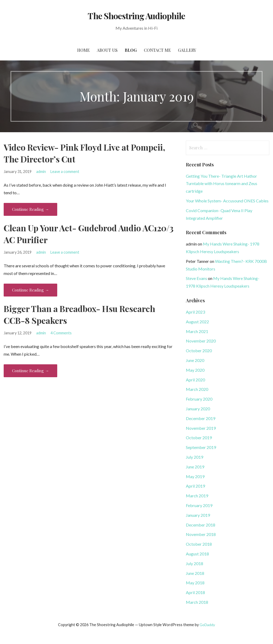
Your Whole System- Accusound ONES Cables (227, 201)
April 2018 (195, 592)
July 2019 (195, 457)
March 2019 (197, 496)
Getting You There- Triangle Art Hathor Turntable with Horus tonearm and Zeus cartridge (222, 184)
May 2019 (195, 476)
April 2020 (195, 380)
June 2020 (195, 360)
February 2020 (199, 399)
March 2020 (197, 389)
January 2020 (198, 409)
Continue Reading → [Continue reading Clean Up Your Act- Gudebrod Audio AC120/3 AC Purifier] (30, 290)
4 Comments (61, 333)
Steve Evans (196, 278)
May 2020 (195, 370)
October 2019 (199, 438)
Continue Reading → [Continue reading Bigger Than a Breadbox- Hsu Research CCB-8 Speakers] (30, 371)
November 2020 (201, 341)
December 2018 (201, 525)
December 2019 (201, 418)
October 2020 (199, 351)
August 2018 (197, 554)
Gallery (187, 50)
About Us (107, 50)
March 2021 (197, 331)
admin (41, 172)
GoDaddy (207, 625)
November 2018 (201, 534)
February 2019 (199, 505)
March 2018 (197, 602)
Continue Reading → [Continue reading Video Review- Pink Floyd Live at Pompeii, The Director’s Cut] (30, 209)
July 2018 (195, 563)
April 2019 (195, 486)
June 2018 (195, 573)
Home (83, 50)
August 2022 (197, 322)
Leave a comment (65, 172)
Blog (131, 50)
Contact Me (157, 50)
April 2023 (195, 312)
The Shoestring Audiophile (136, 16)
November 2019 (201, 428)
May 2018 (195, 583)
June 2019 (195, 467)
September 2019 (201, 447)
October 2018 (199, 544)
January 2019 (198, 515)
